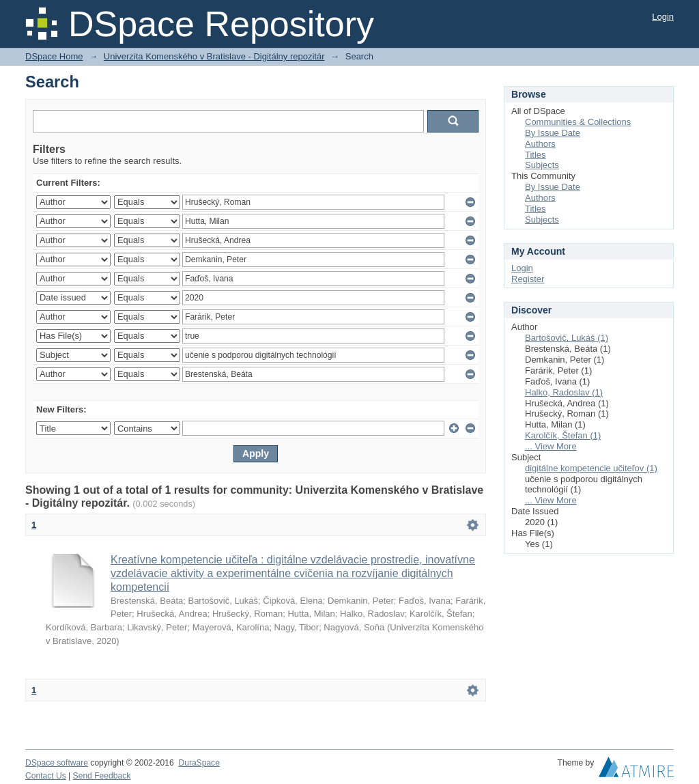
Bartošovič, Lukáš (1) (567, 338)
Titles (536, 155)
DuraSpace (199, 763)
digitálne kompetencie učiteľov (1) (591, 468)
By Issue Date (553, 133)
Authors (540, 144)
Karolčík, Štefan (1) (563, 435)
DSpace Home (54, 56)
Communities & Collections (578, 122)
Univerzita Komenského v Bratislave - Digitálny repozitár (214, 56)
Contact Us (46, 776)
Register (528, 279)
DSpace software (57, 763)
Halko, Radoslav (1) (564, 392)
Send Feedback (102, 776)
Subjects (542, 165)
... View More (551, 446)
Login (663, 17)
